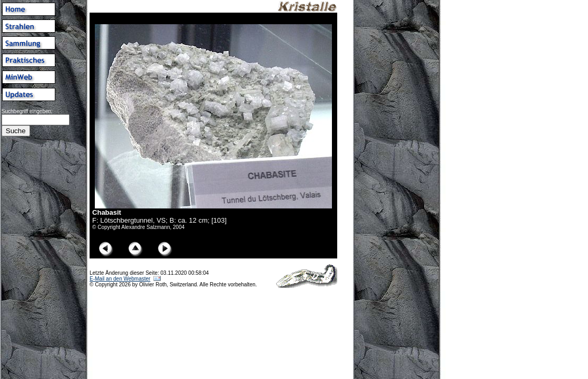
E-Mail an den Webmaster (120, 279)
